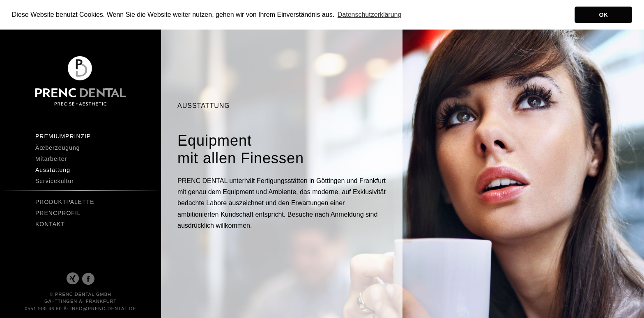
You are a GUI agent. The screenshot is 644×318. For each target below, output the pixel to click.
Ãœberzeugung (58, 147)
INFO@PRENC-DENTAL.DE (103, 308)
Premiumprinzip (63, 136)
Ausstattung (53, 169)
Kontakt (50, 224)
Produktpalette (65, 201)
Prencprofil (58, 213)
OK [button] (603, 15)
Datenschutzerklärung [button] (370, 15)
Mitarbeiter (51, 158)
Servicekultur (55, 181)
